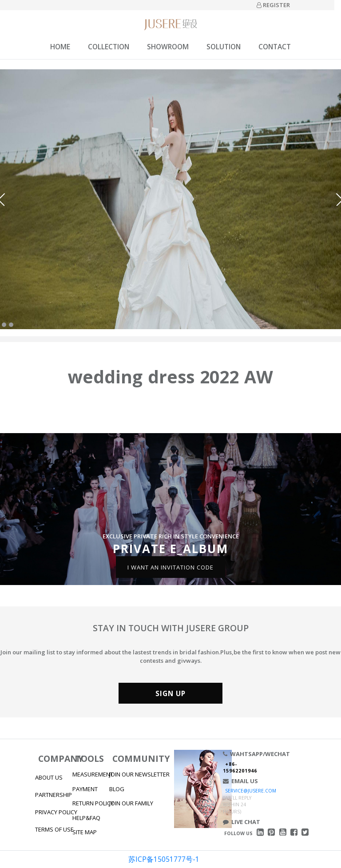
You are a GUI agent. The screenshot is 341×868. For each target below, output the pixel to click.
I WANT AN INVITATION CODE (170, 567)
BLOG (117, 789)
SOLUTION (224, 47)
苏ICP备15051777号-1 (164, 859)
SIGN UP (170, 693)
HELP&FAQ (86, 818)
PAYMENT (85, 789)
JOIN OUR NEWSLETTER (139, 774)
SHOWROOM (168, 47)
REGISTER (273, 5)
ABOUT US (49, 777)
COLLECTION (109, 47)
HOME (60, 47)
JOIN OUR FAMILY (131, 803)
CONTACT (275, 47)
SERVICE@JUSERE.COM (251, 791)
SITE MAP (85, 832)
